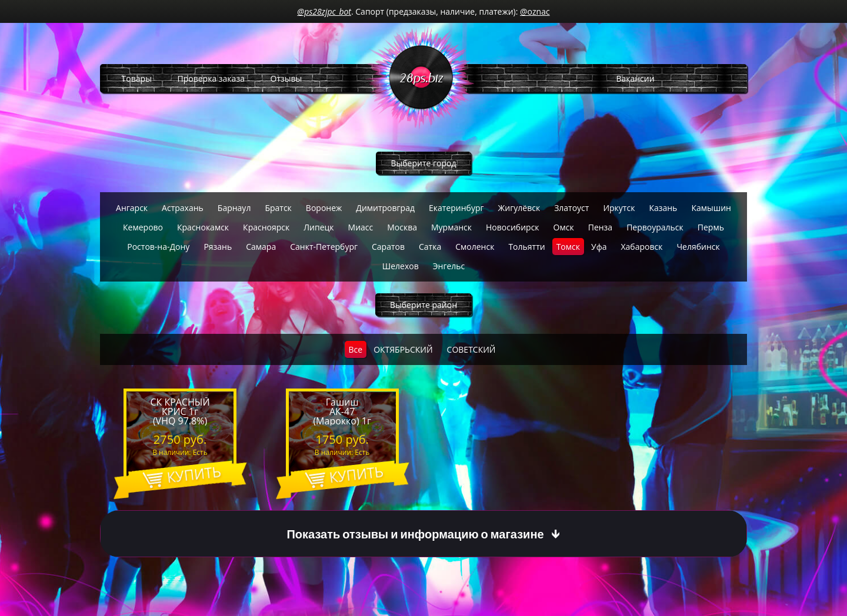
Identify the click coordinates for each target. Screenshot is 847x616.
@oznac (535, 11)
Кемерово (143, 227)
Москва (402, 227)
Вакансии (635, 78)
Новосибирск (513, 227)
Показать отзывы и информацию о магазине (415, 534)
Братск (278, 208)
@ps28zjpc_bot (324, 11)
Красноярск (266, 227)
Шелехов (401, 266)
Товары (137, 78)
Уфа (599, 247)
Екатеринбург (456, 208)
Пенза (600, 227)
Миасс (361, 227)
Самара (261, 247)
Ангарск (132, 208)
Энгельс (449, 266)
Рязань (218, 247)
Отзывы (286, 78)
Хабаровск (641, 247)
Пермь (711, 227)
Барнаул (234, 208)
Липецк (319, 227)
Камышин (711, 208)
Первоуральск (655, 227)
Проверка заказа (211, 78)
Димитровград (385, 208)
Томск (568, 247)
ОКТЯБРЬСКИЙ (403, 349)
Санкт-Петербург (324, 247)
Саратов (388, 247)
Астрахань (183, 208)
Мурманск (451, 227)
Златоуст (571, 208)
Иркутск (619, 208)
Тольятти (526, 247)
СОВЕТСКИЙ (471, 349)
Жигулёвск (519, 208)
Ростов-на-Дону (158, 247)
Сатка (430, 247)
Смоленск (475, 247)
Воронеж (324, 208)
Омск (564, 227)
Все (356, 349)
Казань (663, 208)
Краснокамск (203, 227)
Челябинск (698, 247)
